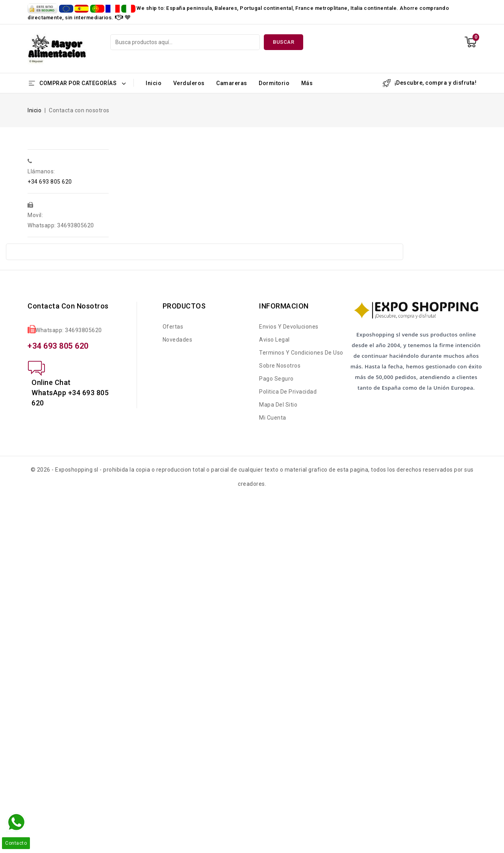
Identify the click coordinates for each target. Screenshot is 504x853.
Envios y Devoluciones (289, 327)
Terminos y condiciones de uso (301, 353)
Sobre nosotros (280, 366)
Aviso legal (274, 340)
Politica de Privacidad (288, 392)
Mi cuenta (273, 418)
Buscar (283, 42)
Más (307, 83)
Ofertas (173, 327)
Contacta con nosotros (68, 306)
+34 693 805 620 (50, 182)
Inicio (154, 83)
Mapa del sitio (278, 405)
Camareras (232, 83)
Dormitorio (274, 83)
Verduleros (189, 83)
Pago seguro (276, 379)
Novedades (178, 340)
